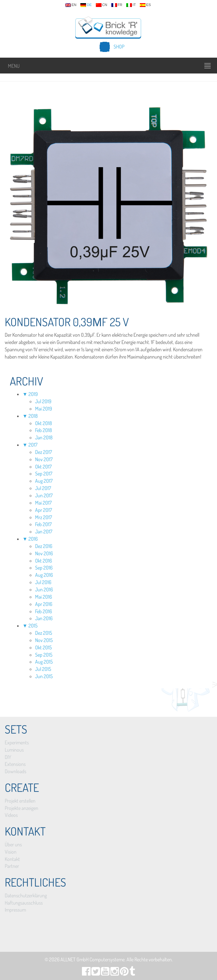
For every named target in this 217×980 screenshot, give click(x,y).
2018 (33, 416)
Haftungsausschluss (24, 903)
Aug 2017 (44, 481)
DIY (8, 757)
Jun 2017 (44, 495)
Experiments (17, 742)
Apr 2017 (43, 510)
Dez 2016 (44, 546)
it (131, 5)
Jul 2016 (43, 582)
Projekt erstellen (20, 801)
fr (117, 5)
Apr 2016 (44, 604)
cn (102, 5)
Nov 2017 (44, 459)
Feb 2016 (43, 611)
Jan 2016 (44, 618)
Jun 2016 (44, 589)
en (71, 5)
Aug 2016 (44, 575)
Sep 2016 (44, 568)
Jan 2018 (44, 437)
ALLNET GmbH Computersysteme (93, 959)
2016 (33, 539)
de (86, 5)
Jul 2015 (43, 669)
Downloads (15, 771)
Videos (11, 815)
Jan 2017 (44, 531)
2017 (33, 445)
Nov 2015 (44, 640)
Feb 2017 (43, 524)
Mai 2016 (43, 597)
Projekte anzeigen (22, 808)
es (145, 5)
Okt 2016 (43, 561)
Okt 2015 (43, 647)
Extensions (15, 764)
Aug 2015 (44, 662)
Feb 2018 (43, 430)
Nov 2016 (44, 553)
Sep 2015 (44, 655)
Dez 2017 (43, 452)
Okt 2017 (43, 467)
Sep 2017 (44, 474)
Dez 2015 (44, 633)
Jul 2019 (43, 401)
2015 (33, 626)
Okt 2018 (43, 423)
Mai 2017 (43, 503)
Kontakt (12, 859)
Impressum (15, 910)
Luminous (14, 750)
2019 (33, 394)
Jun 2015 (44, 676)
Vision (11, 852)
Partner (12, 866)
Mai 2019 (43, 409)
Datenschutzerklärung (26, 895)
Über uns (13, 844)
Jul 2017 (43, 488)
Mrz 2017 (43, 517)
